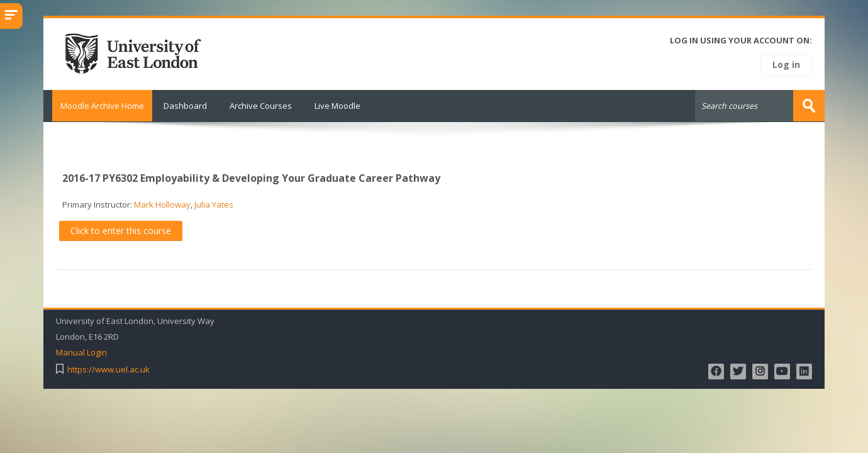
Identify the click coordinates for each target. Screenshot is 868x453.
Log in (786, 64)
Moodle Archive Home (98, 106)
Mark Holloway (162, 204)
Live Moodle (337, 106)
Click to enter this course (121, 230)
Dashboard (185, 106)
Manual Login (81, 352)
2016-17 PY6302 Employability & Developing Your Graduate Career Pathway (251, 177)
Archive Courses (261, 106)
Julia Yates (214, 204)
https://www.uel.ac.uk (108, 369)
